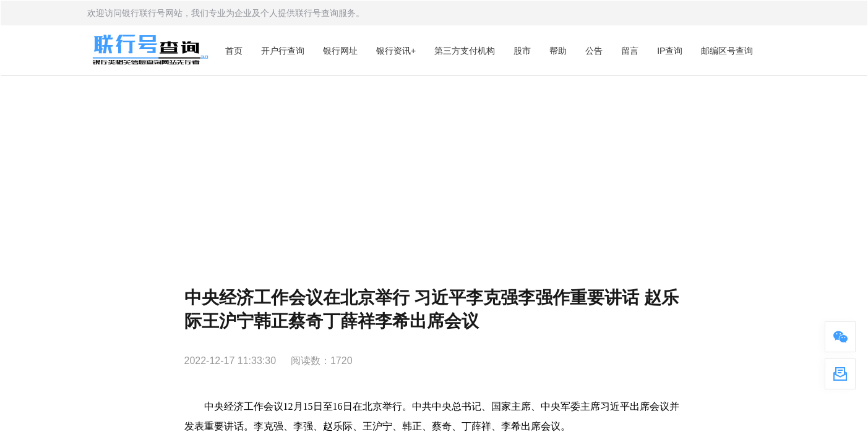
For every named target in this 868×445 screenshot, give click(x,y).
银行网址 (340, 51)
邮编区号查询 (727, 51)
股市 (522, 51)
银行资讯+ (396, 51)
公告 (594, 51)
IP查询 (670, 51)
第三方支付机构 (465, 51)
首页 (234, 51)
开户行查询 (283, 51)
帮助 (558, 51)
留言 (630, 51)
